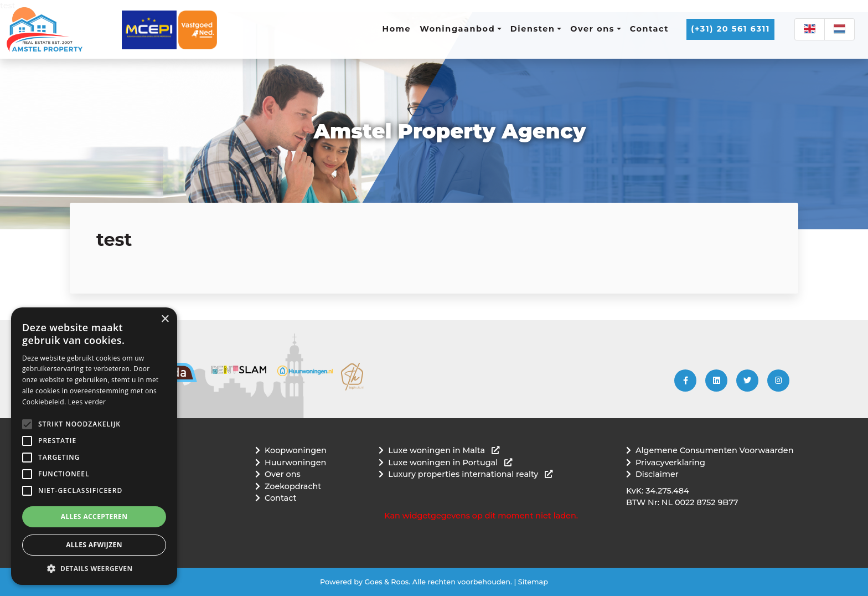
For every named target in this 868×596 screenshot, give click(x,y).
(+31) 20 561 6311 (730, 29)
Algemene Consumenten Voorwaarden (714, 450)
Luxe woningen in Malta (444, 450)
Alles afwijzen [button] (94, 545)
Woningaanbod (457, 29)
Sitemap (533, 582)
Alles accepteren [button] (94, 517)
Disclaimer (657, 474)
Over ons (592, 29)
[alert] (94, 446)
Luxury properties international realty (470, 474)
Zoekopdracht (293, 486)
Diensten (533, 29)
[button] (27, 424)
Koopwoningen (296, 450)
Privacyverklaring (670, 463)
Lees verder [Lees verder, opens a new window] (87, 402)
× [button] (165, 319)
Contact (650, 29)
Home (397, 29)
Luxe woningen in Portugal (450, 463)
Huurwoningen (295, 463)
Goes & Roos (386, 582)
